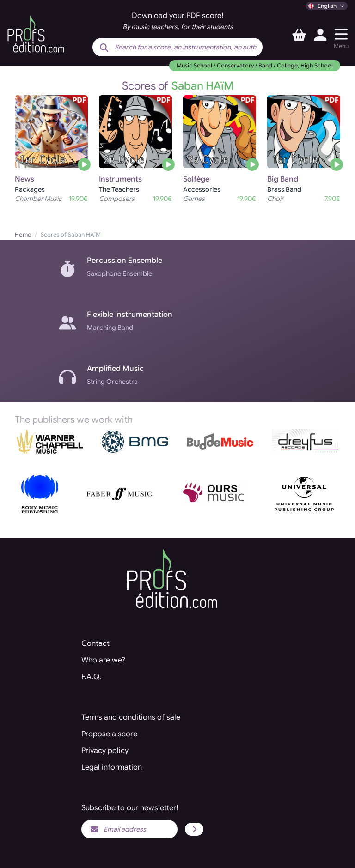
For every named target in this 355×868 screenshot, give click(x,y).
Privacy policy (105, 751)
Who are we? (103, 660)
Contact (95, 643)
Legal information (112, 767)
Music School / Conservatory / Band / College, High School (255, 65)
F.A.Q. (91, 677)
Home (23, 234)
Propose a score (109, 734)
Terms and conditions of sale (131, 717)
